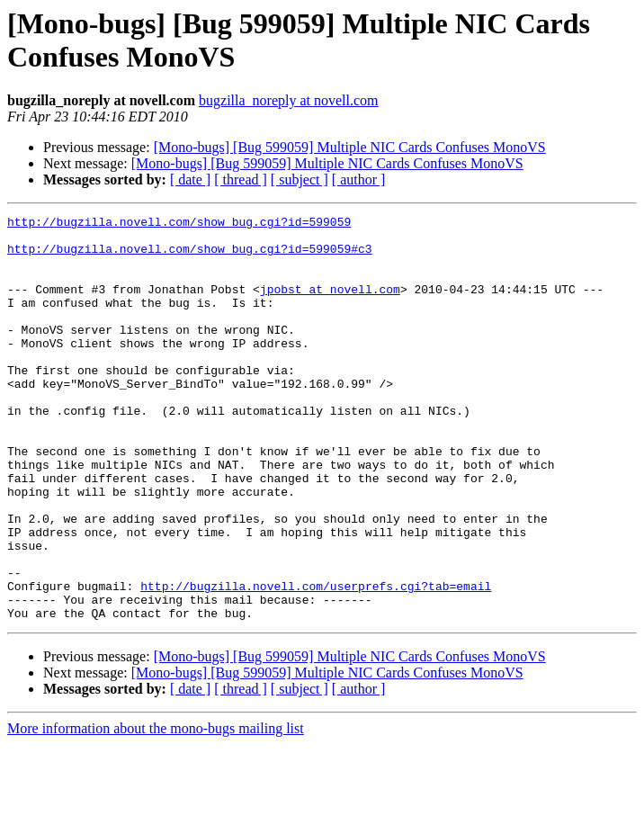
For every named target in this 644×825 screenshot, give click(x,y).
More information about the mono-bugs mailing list (156, 809)
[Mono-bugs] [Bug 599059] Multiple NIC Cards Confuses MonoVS (350, 147)
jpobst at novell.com (330, 305)
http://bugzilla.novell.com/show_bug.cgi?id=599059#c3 (190, 256)
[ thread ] (241, 179)
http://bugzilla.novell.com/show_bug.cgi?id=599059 (179, 224)
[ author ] (359, 179)
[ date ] (190, 179)
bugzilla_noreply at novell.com (289, 100)
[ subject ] (300, 179)
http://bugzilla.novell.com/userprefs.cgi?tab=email (316, 661)
